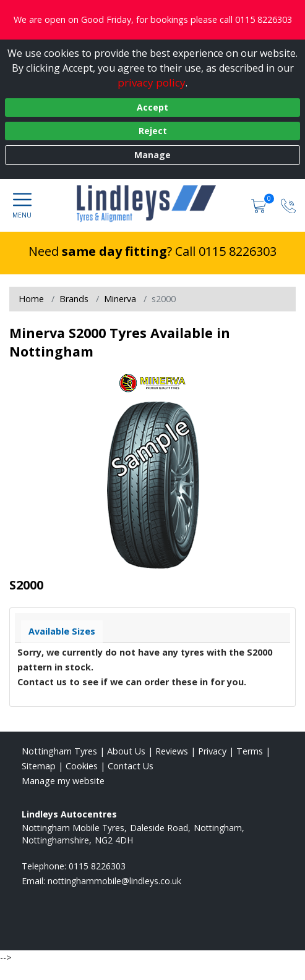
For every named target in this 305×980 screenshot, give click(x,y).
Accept (152, 107)
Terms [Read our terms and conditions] (250, 751)
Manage (152, 155)
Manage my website (63, 781)
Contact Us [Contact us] (131, 766)
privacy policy (152, 82)
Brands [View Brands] (74, 299)
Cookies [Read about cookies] (82, 766)
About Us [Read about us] (126, 751)
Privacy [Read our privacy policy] (212, 751)
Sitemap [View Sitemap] (39, 766)
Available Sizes (62, 631)
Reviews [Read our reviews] (172, 751)
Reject (153, 131)
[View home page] (152, 204)
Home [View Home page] (31, 299)
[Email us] (114, 881)
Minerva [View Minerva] (120, 299)
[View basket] (260, 205)
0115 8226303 (97, 866)
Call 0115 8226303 (226, 251)
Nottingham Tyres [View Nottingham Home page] (59, 751)
